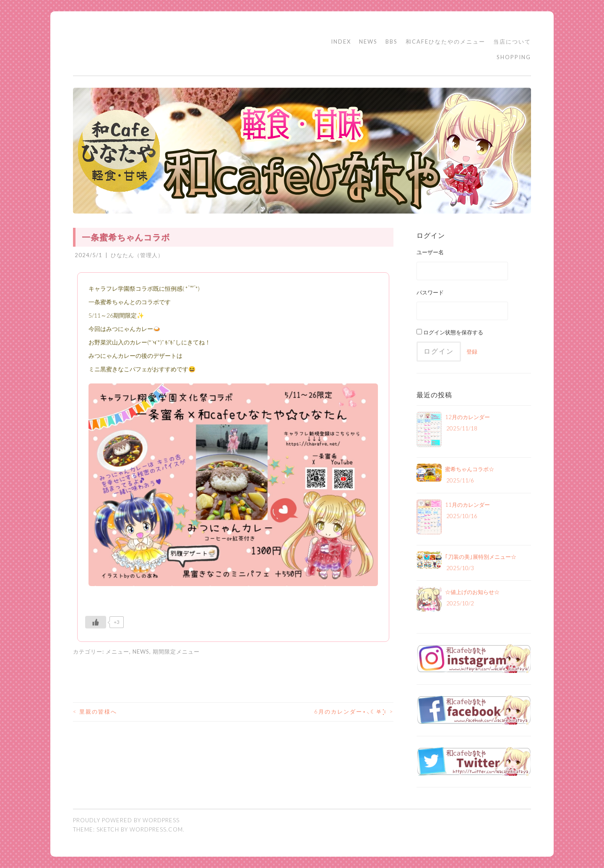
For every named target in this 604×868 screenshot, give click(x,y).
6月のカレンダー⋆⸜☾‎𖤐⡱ (354, 712)
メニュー (117, 652)
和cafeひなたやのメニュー (445, 42)
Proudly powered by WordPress (126, 820)
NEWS (368, 42)
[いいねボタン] (96, 622)
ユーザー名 (430, 252)
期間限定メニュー (176, 652)
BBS (392, 42)
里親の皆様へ (95, 712)
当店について (512, 42)
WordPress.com (156, 829)
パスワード (430, 292)
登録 (472, 352)
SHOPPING (514, 57)
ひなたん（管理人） (137, 255)
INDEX (341, 42)
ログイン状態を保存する (450, 332)
